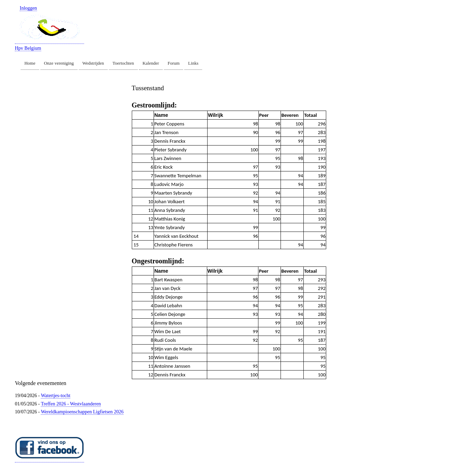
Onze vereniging (59, 63)
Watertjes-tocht (56, 396)
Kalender (151, 63)
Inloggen (28, 8)
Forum (173, 63)
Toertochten (123, 63)
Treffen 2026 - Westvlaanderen (71, 404)
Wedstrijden (93, 63)
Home (30, 63)
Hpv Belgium (28, 48)
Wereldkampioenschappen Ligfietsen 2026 (82, 412)
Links (193, 63)
